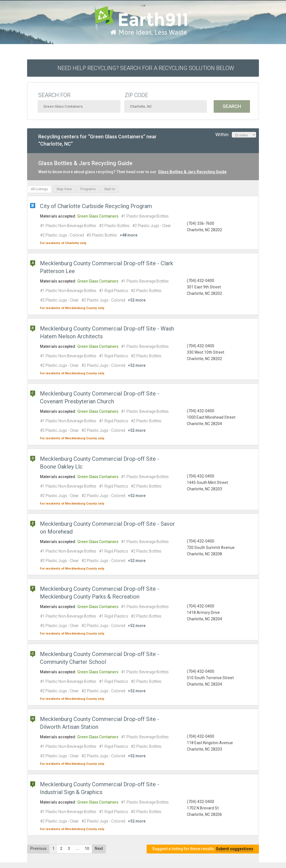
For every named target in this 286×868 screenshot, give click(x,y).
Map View (64, 189)
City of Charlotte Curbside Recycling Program (96, 206)
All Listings (39, 189)
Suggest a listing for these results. (203, 849)
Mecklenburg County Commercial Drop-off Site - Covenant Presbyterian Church (100, 397)
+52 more (137, 300)
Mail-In (110, 189)
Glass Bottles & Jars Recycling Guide (192, 172)
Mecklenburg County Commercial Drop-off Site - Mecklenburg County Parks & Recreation (100, 593)
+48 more (129, 235)
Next (99, 848)
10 (87, 848)
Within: (236, 135)
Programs (88, 189)
